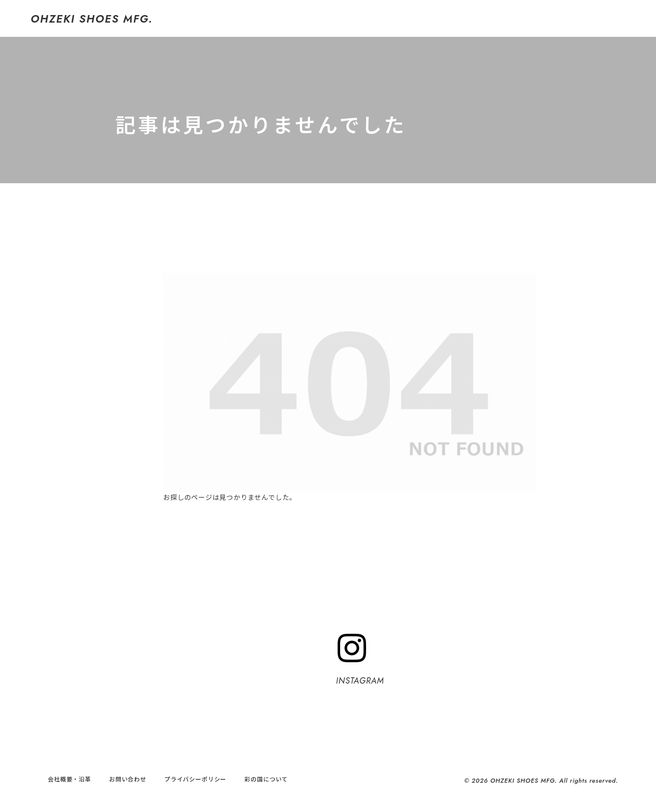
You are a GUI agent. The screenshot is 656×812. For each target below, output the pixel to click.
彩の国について (266, 779)
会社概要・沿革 (69, 779)
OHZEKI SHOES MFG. (92, 19)
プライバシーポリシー (195, 779)
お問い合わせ (128, 779)
